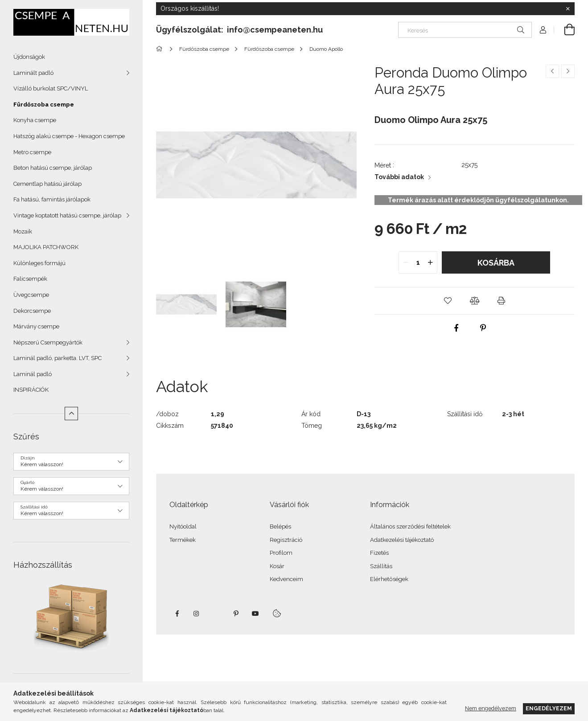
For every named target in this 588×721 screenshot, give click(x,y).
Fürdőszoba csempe (44, 104)
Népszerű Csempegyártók (48, 342)
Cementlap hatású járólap (47, 184)
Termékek (183, 540)
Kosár (277, 566)
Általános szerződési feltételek (410, 526)
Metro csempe (32, 152)
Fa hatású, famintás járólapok (52, 199)
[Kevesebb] (71, 414)
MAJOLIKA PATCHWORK (46, 247)
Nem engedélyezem (491, 708)
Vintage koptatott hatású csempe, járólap (67, 215)
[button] (448, 301)
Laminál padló (33, 374)
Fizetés (379, 553)
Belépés (280, 526)
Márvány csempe (36, 326)
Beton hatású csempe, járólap (53, 168)
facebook (177, 614)
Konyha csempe (35, 120)
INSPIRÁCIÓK (31, 390)
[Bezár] (568, 9)
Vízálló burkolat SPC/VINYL (51, 88)
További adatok (399, 177)
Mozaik (23, 231)
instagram (197, 614)
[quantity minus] (406, 262)
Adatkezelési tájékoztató (402, 540)
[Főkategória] (161, 49)
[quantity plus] (430, 262)
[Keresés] (465, 30)
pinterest (236, 614)
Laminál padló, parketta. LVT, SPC (58, 358)
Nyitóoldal (183, 526)
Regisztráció (286, 540)
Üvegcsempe (31, 295)
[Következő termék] (568, 71)
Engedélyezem (549, 708)
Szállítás (381, 566)
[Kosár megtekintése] (564, 30)
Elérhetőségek (389, 579)
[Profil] (543, 30)
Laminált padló (33, 73)
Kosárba (496, 263)
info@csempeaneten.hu (275, 30)
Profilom (281, 553)
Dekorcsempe (32, 311)
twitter (216, 614)
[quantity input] (418, 262)
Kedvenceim (286, 579)
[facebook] (456, 328)
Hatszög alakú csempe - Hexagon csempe (69, 136)
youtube (255, 614)
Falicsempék (30, 279)
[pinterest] (483, 328)
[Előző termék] (552, 71)
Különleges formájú (39, 263)
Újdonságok (29, 57)
